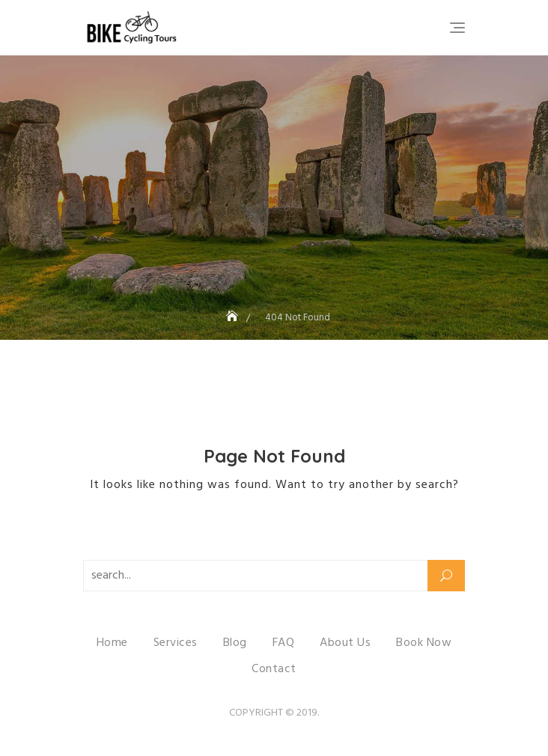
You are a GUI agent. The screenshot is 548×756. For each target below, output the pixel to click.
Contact (274, 669)
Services (176, 643)
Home (112, 643)
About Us (345, 643)
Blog (235, 643)
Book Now (424, 643)
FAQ (284, 643)
